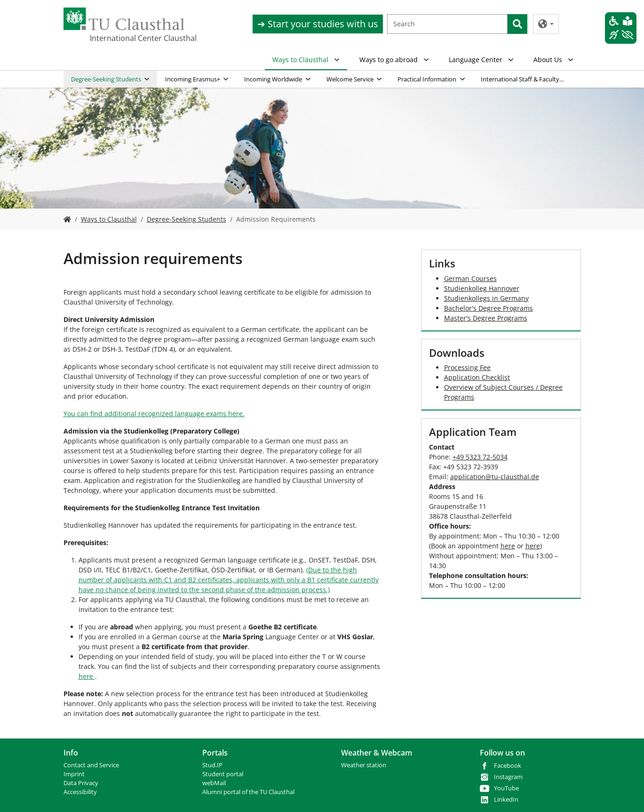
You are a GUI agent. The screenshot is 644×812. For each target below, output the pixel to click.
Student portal (223, 774)
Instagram (508, 777)
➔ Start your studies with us (318, 24)
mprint (75, 774)
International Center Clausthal (137, 38)
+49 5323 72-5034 (480, 457)
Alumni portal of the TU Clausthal (248, 792)
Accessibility (80, 792)
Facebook (508, 766)
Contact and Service (91, 765)
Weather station (364, 765)
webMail (214, 783)
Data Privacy (81, 783)
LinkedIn (506, 800)
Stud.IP (212, 765)
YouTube (506, 788)
